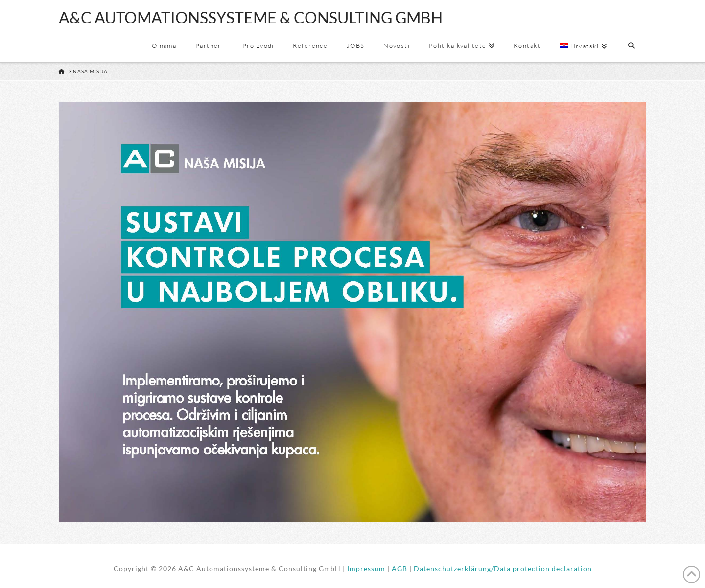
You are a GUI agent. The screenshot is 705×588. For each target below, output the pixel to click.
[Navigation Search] (631, 46)
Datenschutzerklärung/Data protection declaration (503, 569)
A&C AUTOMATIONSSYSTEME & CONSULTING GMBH (251, 18)
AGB (399, 569)
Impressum (366, 569)
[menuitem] (583, 46)
